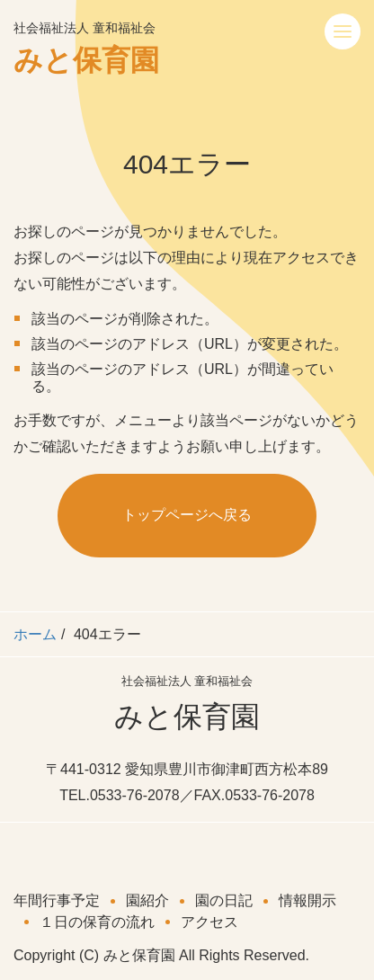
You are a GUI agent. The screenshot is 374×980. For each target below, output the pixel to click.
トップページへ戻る (187, 515)
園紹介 (147, 900)
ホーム (35, 634)
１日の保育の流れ (97, 922)
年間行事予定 (57, 900)
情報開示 (307, 900)
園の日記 (224, 900)
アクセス (209, 922)
